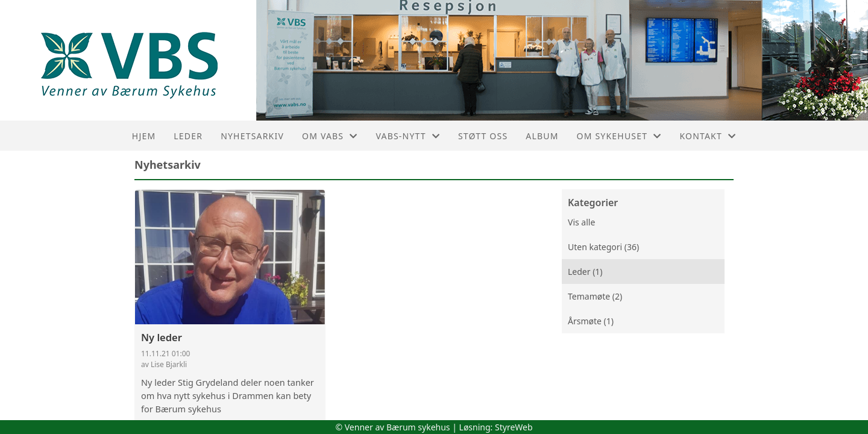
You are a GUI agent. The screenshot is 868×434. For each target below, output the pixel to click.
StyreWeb (514, 427)
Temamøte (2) (595, 296)
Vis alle (581, 222)
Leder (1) (585, 272)
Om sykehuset (619, 136)
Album (542, 136)
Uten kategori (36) (603, 247)
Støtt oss (483, 136)
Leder (188, 136)
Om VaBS (330, 136)
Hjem (144, 136)
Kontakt (708, 136)
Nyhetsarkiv (252, 136)
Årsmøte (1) (591, 321)
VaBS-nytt (408, 136)
